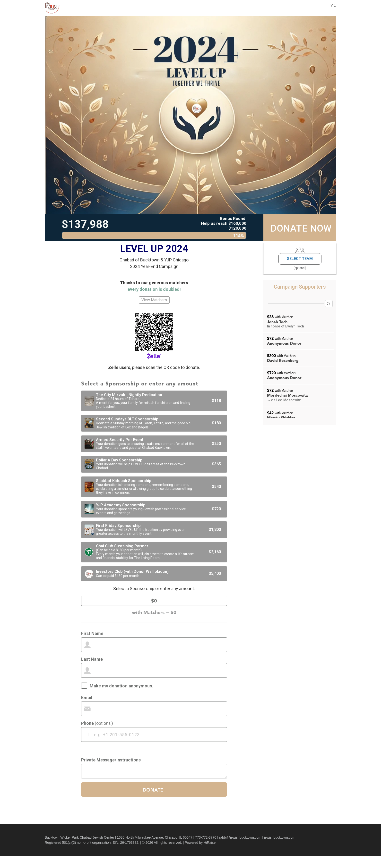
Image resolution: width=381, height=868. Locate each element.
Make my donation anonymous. (121, 698)
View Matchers (154, 300)
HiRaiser (210, 855)
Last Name (92, 671)
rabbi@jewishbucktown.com (240, 850)
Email (87, 710)
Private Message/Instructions (111, 772)
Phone (97, 735)
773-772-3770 (206, 850)
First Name (92, 646)
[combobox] (86, 747)
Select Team (300, 259)
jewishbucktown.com (280, 850)
